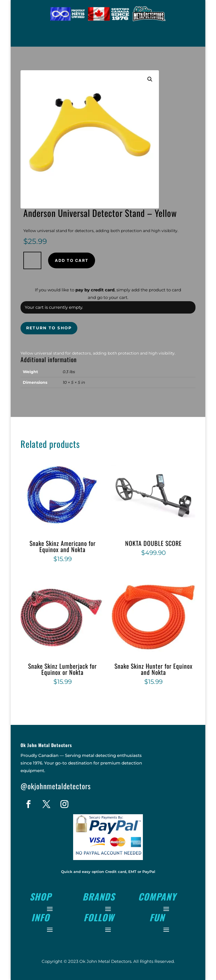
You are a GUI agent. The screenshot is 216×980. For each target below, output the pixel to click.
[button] (150, 79)
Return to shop (49, 328)
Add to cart (72, 260)
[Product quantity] (32, 260)
